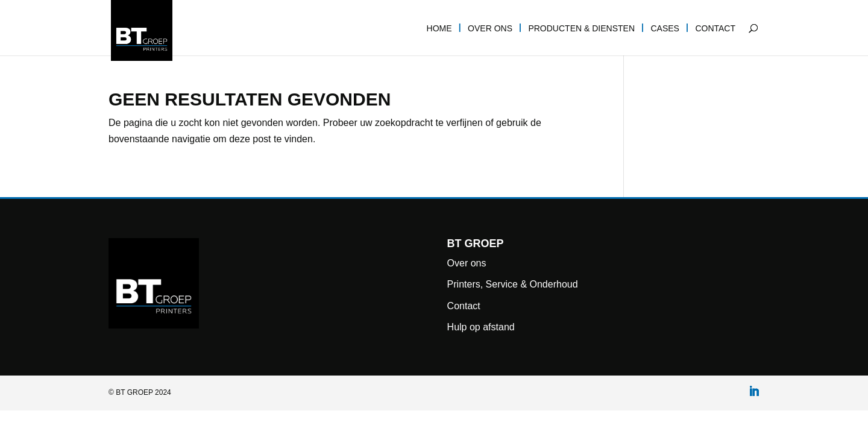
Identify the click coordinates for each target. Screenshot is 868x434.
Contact (715, 28)
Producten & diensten (581, 28)
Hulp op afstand (481, 327)
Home (439, 28)
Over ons (490, 28)
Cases (665, 28)
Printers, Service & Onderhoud (513, 284)
